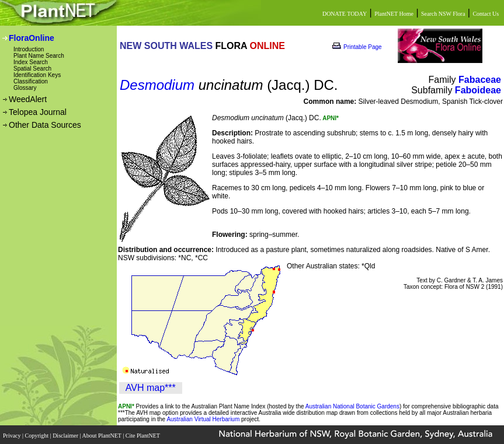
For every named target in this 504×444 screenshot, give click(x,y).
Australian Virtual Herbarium (203, 419)
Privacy (13, 434)
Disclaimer (66, 434)
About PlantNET (102, 434)
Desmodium (157, 85)
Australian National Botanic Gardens (352, 406)
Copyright (38, 434)
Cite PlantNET (143, 434)
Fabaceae (480, 80)
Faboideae (478, 90)
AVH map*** (151, 388)
